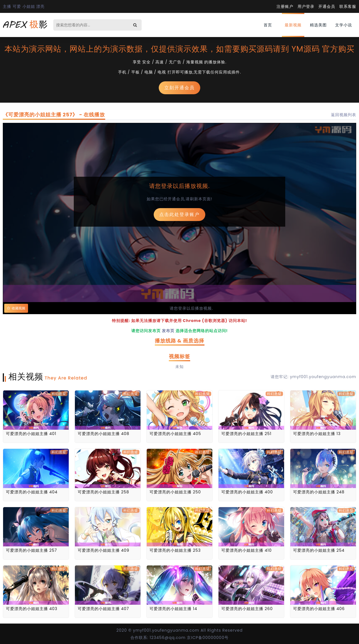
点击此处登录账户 (179, 214)
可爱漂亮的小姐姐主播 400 (247, 492)
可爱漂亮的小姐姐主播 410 (247, 550)
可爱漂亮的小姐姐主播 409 (103, 550)
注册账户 (285, 6)
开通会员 (327, 6)
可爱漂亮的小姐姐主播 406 (319, 609)
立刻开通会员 (179, 88)
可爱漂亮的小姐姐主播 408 (103, 434)
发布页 (168, 331)
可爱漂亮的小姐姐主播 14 (173, 609)
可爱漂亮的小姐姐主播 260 (247, 609)
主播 (7, 6)
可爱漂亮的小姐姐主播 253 (175, 550)
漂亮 (40, 6)
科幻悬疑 (59, 394)
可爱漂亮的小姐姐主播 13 (317, 434)
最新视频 (293, 25)
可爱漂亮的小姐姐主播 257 (31, 550)
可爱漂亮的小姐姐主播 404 (32, 492)
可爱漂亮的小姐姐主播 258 (103, 492)
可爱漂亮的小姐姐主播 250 (175, 492)
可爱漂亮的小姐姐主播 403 (32, 609)
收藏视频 (16, 308)
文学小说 (344, 25)
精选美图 (318, 25)
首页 (268, 25)
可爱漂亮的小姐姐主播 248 (319, 492)
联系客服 (348, 6)
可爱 (17, 6)
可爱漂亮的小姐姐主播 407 (103, 609)
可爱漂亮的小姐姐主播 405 (175, 434)
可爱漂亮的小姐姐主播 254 (319, 550)
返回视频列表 (344, 115)
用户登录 (306, 6)
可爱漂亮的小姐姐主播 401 (31, 434)
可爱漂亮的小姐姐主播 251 (246, 434)
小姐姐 (29, 6)
